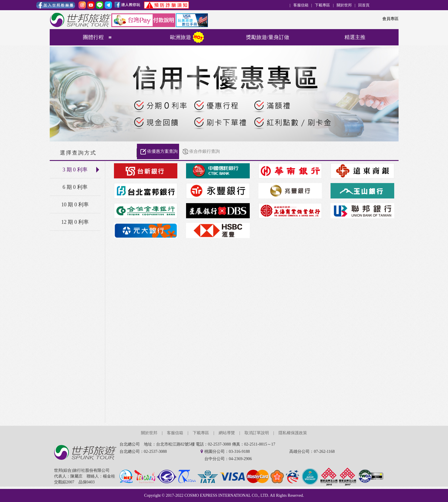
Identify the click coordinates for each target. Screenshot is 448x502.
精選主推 (355, 37)
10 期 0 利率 (75, 205)
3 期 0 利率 (81, 170)
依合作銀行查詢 (205, 151)
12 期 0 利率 (75, 222)
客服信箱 (301, 5)
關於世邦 (344, 5)
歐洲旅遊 (181, 37)
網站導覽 (227, 433)
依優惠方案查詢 (162, 151)
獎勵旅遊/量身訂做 (268, 37)
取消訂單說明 (257, 433)
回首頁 (364, 5)
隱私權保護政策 (293, 433)
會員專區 (390, 19)
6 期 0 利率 (75, 187)
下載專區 (322, 5)
